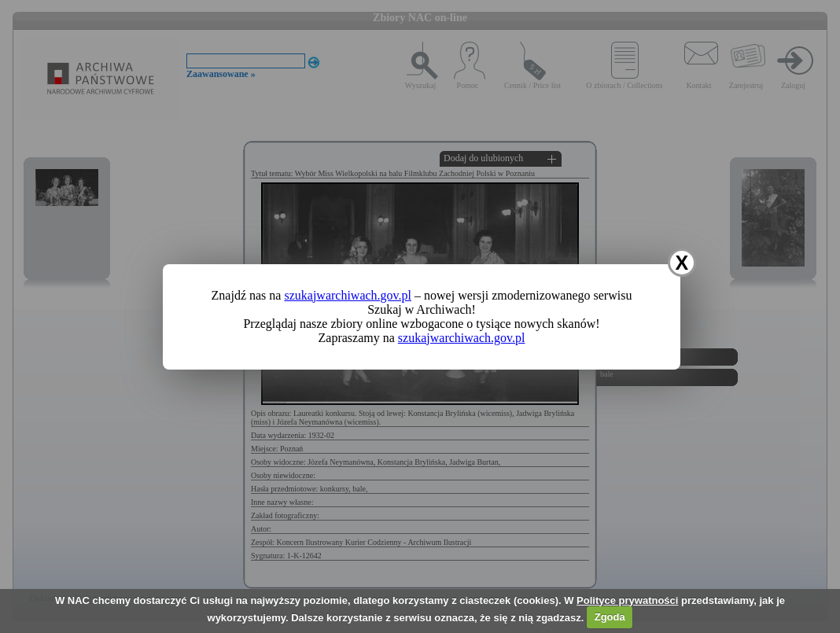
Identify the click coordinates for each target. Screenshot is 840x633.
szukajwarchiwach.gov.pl (348, 295)
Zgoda (610, 617)
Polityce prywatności (627, 600)
